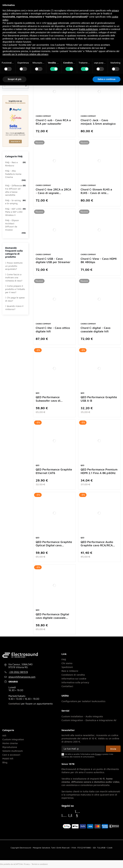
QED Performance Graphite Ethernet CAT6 (54, 471)
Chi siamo (67, 663)
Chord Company (43, 116)
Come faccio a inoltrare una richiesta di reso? (14, 277)
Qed (37, 393)
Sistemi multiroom (13, 751)
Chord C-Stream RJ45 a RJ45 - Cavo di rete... (96, 191)
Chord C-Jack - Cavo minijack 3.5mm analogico (98, 122)
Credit (110, 848)
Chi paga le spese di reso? (15, 299)
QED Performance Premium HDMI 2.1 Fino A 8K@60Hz (99, 471)
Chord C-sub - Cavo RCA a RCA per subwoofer (53, 122)
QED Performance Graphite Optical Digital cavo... (54, 544)
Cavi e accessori (11, 755)
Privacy (27, 864)
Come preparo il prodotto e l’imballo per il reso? (15, 289)
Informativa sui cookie (74, 679)
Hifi (4, 736)
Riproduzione (10, 747)
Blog (5, 762)
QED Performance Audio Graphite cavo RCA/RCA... (98, 544)
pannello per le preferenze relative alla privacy (25, 54)
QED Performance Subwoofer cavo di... (49, 399)
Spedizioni (67, 667)
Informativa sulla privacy (75, 682)
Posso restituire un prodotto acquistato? (14, 266)
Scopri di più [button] (14, 79)
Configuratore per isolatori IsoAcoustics (83, 701)
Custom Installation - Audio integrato (82, 716)
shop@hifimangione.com (22, 677)
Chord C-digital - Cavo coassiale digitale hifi (96, 330)
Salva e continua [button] (107, 79)
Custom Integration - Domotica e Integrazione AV (89, 720)
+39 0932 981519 (18, 672)
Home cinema (10, 743)
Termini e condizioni (40, 864)
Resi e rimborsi (70, 671)
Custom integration (13, 739)
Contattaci (14, 704)
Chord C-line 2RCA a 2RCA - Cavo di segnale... (53, 191)
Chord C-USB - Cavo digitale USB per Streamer (53, 260)
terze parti (52, 23)
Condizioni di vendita (73, 675)
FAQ (64, 659)
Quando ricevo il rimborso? (14, 308)
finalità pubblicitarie (88, 29)
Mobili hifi (8, 759)
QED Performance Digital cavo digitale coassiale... (52, 616)
